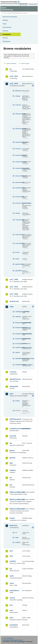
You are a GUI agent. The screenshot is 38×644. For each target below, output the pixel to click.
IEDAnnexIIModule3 (16, 499)
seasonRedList (19, 243)
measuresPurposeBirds (19, 168)
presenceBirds (19, 197)
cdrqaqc (18, 96)
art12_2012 (14, 76)
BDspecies (18, 91)
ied (11, 485)
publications (14, 591)
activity (17, 401)
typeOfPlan (19, 271)
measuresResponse (19, 176)
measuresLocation (19, 162)
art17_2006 (14, 279)
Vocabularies (7, 34)
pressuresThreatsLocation (19, 203)
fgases (12, 450)
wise (11, 618)
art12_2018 (14, 84)
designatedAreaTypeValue (19, 323)
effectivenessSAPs (19, 129)
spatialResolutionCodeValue (19, 365)
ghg (11, 463)
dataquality (14, 386)
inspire (12, 518)
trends (17, 259)
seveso (12, 598)
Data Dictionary (17, 13)
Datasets (5, 20)
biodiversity (14, 301)
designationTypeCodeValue (19, 334)
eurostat (13, 436)
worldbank (14, 625)
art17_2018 (14, 294)
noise (12, 583)
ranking (18, 213)
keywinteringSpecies (19, 142)
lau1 (11, 551)
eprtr (11, 394)
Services (5, 38)
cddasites (18, 317)
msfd (12, 576)
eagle (17, 537)
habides (13, 470)
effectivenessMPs (19, 114)
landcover (13, 525)
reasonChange (19, 220)
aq (11, 69)
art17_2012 (14, 287)
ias (11, 478)
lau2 (11, 556)
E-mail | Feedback (8, 638)
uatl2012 (18, 542)
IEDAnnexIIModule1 (16, 492)
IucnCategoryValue (19, 344)
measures (18, 149)
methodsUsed (19, 182)
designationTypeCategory (19, 328)
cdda (12, 307)
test (11, 605)
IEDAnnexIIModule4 (16, 509)
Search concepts (25, 64)
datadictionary (15, 379)
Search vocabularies (12, 64)
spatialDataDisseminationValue (19, 358)
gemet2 (12, 458)
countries (18, 105)
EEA (11, 2)
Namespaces (7, 41)
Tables (5, 24)
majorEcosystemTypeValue (19, 347)
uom (11, 610)
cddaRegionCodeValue (19, 312)
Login (23, 5)
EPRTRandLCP (15, 419)
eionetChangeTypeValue (19, 339)
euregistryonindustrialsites (16, 429)
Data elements (7, 27)
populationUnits (19, 188)
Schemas (5, 31)
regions (18, 352)
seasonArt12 (19, 235)
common (13, 372)
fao (11, 443)
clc (16, 533)
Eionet (10, 13)
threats (17, 252)
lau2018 (13, 561)
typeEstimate (19, 264)
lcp (11, 569)
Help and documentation (10, 17)
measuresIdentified (19, 155)
